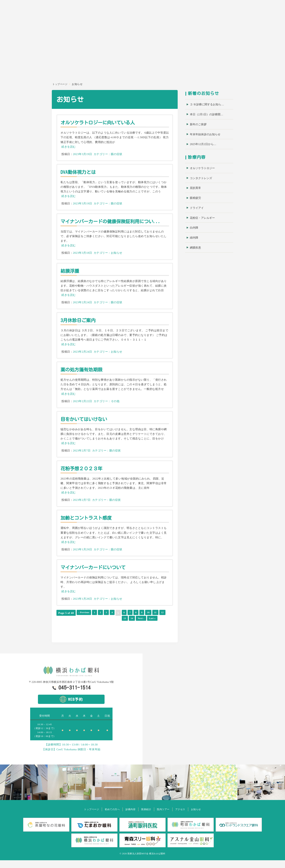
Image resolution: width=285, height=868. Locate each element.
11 (160, 619)
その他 (115, 407)
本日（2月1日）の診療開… (207, 114)
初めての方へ (195, 12)
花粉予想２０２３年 (84, 475)
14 (67, 626)
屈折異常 (195, 188)
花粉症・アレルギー (202, 218)
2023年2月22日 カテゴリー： (92, 407)
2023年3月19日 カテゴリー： (92, 154)
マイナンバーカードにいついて (97, 573)
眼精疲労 (195, 198)
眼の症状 (117, 154)
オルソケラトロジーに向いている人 (103, 122)
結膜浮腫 (71, 277)
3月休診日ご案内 (80, 326)
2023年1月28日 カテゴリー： (92, 605)
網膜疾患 (195, 248)
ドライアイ (197, 208)
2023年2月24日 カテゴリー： (92, 309)
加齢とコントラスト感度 (90, 524)
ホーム (178, 12)
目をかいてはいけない (87, 425)
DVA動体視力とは (80, 172)
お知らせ (274, 12)
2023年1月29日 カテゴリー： (92, 556)
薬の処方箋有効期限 (84, 376)
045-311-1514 (75, 696)
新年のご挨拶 (198, 124)
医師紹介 (227, 12)
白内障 (194, 228)
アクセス (259, 12)
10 (153, 619)
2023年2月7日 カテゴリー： (91, 457)
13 (60, 626)
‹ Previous (85, 619)
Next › (77, 626)
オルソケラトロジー (202, 168)
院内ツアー (243, 12)
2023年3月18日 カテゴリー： (92, 259)
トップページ (84, 817)
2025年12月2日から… (203, 144)
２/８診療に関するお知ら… (207, 104)
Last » (90, 626)
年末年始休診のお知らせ (205, 134)
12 (168, 619)
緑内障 (194, 238)
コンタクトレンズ (201, 178)
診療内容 (212, 12)
